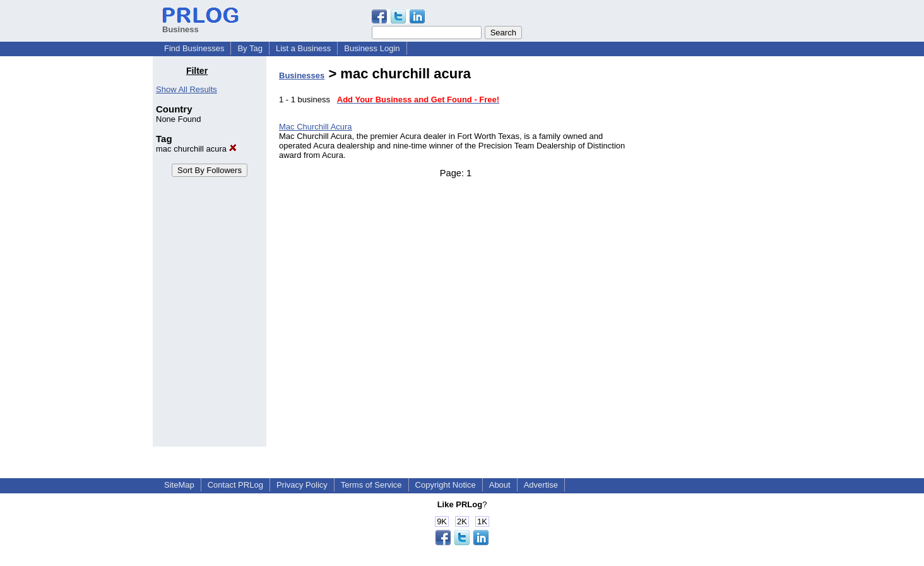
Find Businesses (194, 48)
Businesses (302, 75)
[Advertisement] (707, 255)
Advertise (541, 485)
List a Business (303, 48)
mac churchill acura (196, 149)
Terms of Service (371, 485)
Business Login (372, 48)
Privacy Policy (302, 485)
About (500, 485)
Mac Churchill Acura (316, 127)
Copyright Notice (446, 485)
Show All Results (187, 89)
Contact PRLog (235, 485)
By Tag (250, 48)
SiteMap (179, 485)
